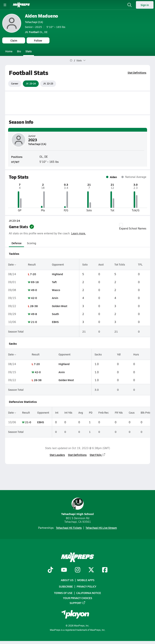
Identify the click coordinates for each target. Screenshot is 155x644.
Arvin (55, 298)
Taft (54, 282)
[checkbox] (121, 225)
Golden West (59, 306)
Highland (57, 274)
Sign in (145, 5)
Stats (29, 51)
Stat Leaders (57, 455)
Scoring (32, 243)
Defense (16, 243)
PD (91, 412)
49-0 (34, 290)
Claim (14, 40)
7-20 (33, 274)
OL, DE (36, 32)
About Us (67, 580)
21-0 (34, 322)
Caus (132, 412)
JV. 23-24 (31, 83)
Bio (19, 51)
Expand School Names (133, 227)
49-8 (34, 314)
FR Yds (119, 412)
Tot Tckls (120, 264)
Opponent (58, 264)
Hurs (136, 354)
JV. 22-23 (48, 83)
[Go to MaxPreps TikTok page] (50, 570)
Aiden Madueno (42, 16)
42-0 (34, 298)
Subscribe (66, 586)
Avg (81, 412)
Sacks (98, 354)
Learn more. (79, 233)
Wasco (56, 290)
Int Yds (68, 412)
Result (32, 264)
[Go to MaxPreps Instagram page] (78, 570)
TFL (140, 264)
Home (9, 51)
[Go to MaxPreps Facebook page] (105, 570)
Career (15, 83)
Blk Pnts (146, 412)
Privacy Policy (86, 586)
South (55, 314)
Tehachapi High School (77, 507)
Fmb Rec (104, 412)
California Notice (89, 593)
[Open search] (130, 5)
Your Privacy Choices (78, 598)
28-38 (34, 306)
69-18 (35, 282)
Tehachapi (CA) (34, 22)
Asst (101, 264)
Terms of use (63, 593)
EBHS (55, 322)
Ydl (119, 354)
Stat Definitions (137, 73)
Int (57, 412)
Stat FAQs (98, 455)
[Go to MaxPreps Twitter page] (91, 570)
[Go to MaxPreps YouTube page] (64, 570)
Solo (85, 264)
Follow (38, 40)
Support (78, 603)
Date (12, 264)
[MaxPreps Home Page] (71, 60)
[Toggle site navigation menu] (5, 5)
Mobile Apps (86, 580)
